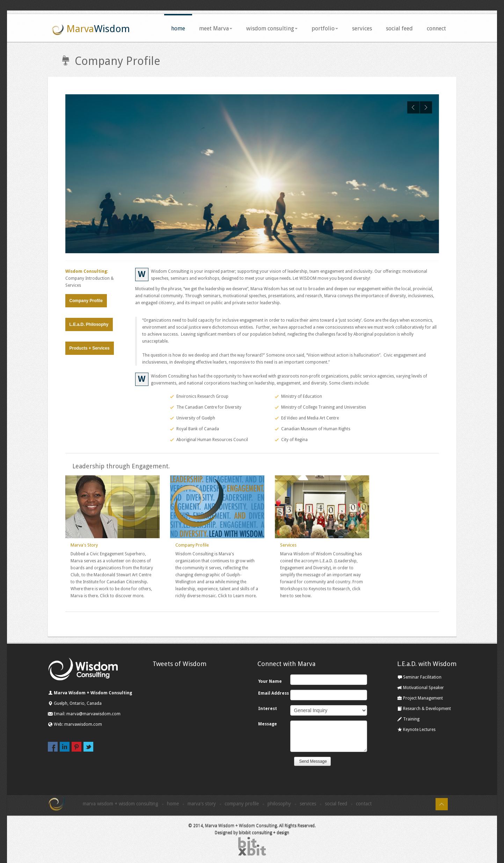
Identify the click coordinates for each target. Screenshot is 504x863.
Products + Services (90, 348)
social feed (399, 28)
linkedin (65, 747)
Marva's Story (84, 545)
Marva (91, 30)
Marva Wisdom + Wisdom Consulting (120, 804)
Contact (364, 804)
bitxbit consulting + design (264, 833)
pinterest (76, 747)
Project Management (420, 698)
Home (173, 804)
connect (436, 28)
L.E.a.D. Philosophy (89, 324)
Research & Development (424, 709)
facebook (53, 747)
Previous (413, 107)
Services (288, 545)
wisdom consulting (272, 28)
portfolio (325, 28)
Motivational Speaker (421, 688)
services (362, 28)
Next (426, 107)
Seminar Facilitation (419, 677)
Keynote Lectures (416, 730)
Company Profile (86, 301)
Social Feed (336, 804)
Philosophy (279, 804)
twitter (88, 747)
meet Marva (216, 28)
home (178, 28)
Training (408, 719)
